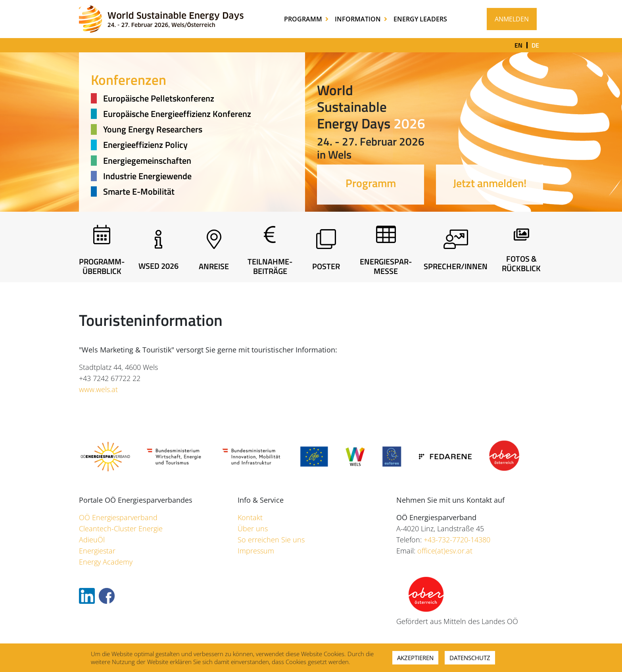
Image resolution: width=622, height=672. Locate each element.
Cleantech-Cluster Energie (121, 528)
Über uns (253, 528)
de (535, 45)
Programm (371, 183)
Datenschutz (470, 658)
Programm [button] (304, 19)
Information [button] (359, 19)
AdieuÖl (92, 540)
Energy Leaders (420, 19)
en (518, 45)
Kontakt (250, 517)
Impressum (256, 551)
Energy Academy (106, 562)
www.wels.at (98, 389)
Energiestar (97, 551)
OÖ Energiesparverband (118, 517)
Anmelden (512, 19)
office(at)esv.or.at (445, 551)
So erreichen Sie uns (271, 540)
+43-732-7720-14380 (457, 540)
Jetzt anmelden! (490, 183)
